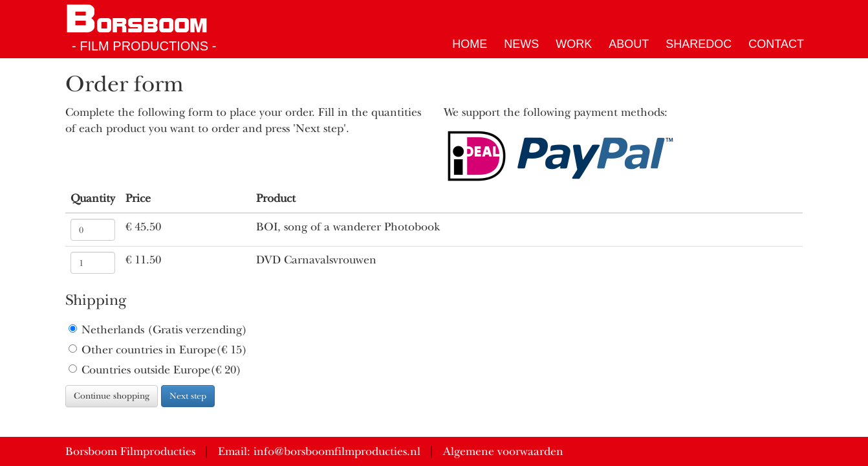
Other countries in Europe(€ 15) (158, 350)
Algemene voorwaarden (503, 451)
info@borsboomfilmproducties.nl (337, 451)
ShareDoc (699, 44)
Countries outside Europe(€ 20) (155, 370)
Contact (776, 44)
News (521, 44)
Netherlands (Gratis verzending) (158, 330)
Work (574, 44)
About (629, 44)
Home (470, 44)
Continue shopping (112, 396)
